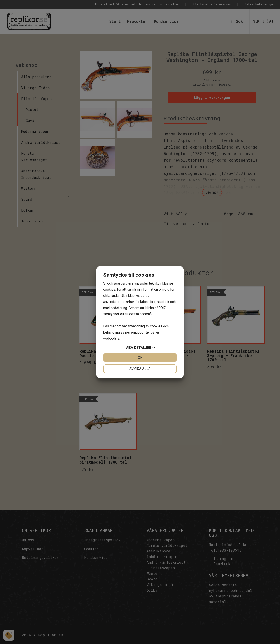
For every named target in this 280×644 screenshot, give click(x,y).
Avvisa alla (140, 369)
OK (140, 358)
